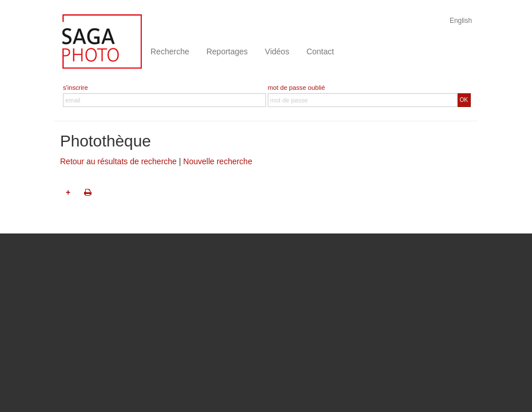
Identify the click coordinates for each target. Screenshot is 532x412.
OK (464, 100)
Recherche (170, 51)
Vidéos (277, 51)
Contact (320, 51)
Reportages (227, 51)
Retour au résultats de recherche (118, 161)
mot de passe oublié (296, 88)
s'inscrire (76, 88)
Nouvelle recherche (218, 161)
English (461, 21)
